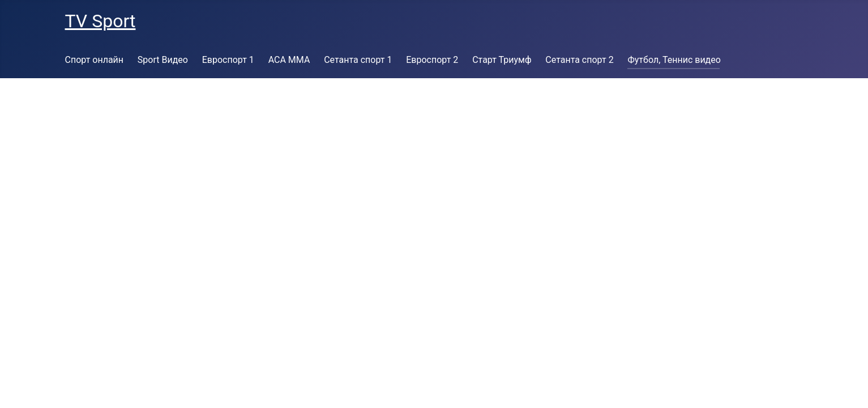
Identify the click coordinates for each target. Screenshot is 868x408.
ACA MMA (289, 60)
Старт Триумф (502, 60)
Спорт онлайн (95, 60)
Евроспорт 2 (432, 60)
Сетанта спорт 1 (358, 60)
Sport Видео (163, 60)
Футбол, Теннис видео (674, 60)
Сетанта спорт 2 (579, 60)
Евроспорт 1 (228, 60)
